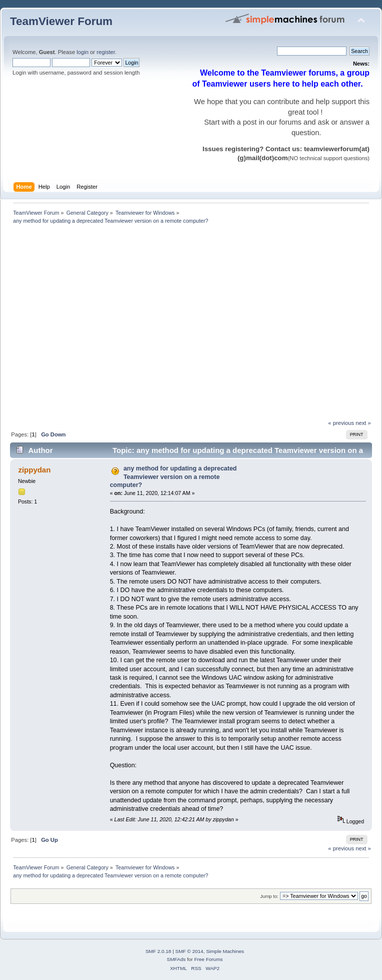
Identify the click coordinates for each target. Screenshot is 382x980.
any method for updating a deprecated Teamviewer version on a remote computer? (173, 476)
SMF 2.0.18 (158, 951)
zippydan (34, 470)
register (106, 52)
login (82, 52)
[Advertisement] (94, 325)
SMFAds (176, 959)
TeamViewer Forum (61, 21)
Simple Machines (225, 951)
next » (363, 423)
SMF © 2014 (189, 951)
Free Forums (208, 959)
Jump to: (269, 896)
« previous (341, 423)
